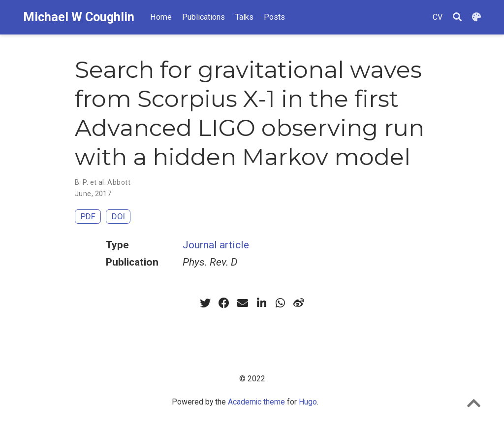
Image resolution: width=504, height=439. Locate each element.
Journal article (216, 245)
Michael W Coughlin (79, 17)
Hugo (308, 402)
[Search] (457, 17)
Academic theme (256, 402)
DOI (118, 216)
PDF (88, 216)
